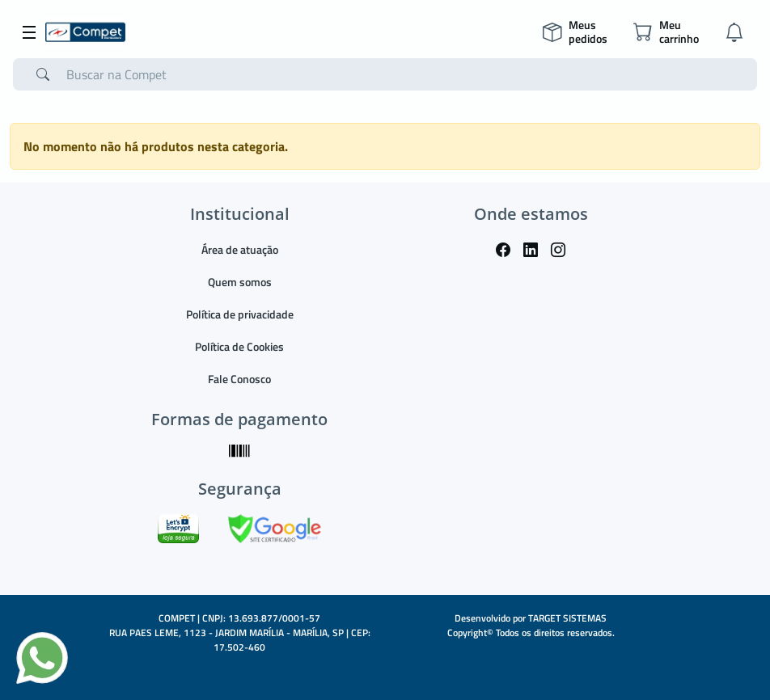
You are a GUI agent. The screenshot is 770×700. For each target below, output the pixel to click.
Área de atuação (240, 249)
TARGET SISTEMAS (567, 618)
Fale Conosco (239, 379)
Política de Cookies (239, 346)
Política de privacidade (240, 314)
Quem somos (240, 282)
